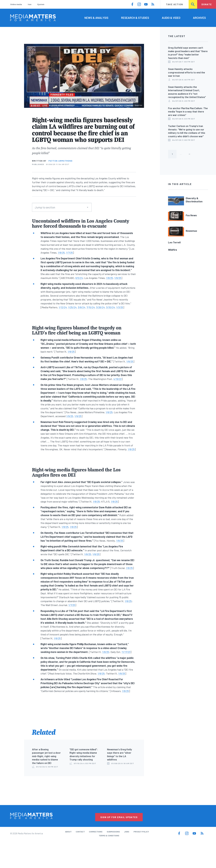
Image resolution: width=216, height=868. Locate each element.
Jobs (127, 832)
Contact (80, 832)
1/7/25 (69, 253)
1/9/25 (70, 416)
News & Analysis (96, 18)
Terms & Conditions (109, 836)
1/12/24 (63, 307)
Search (193, 4)
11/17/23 (126, 652)
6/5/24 (79, 278)
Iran (30, 4)
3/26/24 (100, 307)
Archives (199, 18)
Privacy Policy (141, 832)
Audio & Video (171, 18)
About (68, 832)
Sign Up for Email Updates (119, 817)
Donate (207, 4)
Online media (16, 4)
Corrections (96, 832)
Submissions (113, 832)
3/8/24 (81, 307)
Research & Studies (135, 18)
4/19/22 (117, 379)
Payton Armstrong (61, 161)
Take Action (174, 4)
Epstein (41, 4)
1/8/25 (61, 253)
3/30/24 (110, 307)
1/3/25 (120, 307)
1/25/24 (72, 307)
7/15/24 (91, 307)
